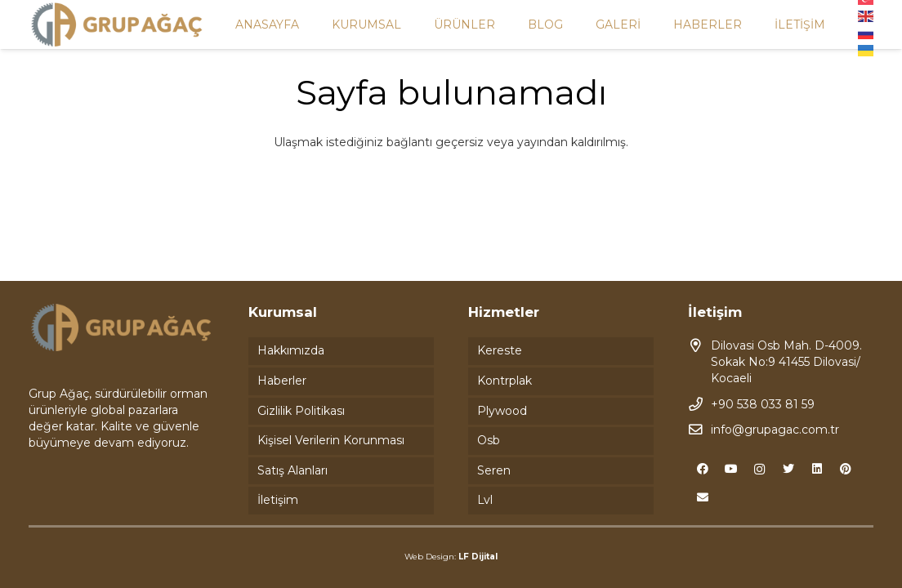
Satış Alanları (292, 470)
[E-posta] (702, 498)
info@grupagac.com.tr (775, 430)
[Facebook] (702, 469)
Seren (494, 470)
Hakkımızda (291, 350)
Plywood (502, 411)
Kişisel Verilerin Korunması (331, 440)
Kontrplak (505, 381)
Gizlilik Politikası (301, 411)
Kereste (500, 350)
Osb (489, 440)
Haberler (282, 381)
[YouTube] (731, 469)
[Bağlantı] (117, 25)
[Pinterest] (845, 469)
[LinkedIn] (817, 469)
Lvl (485, 500)
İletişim (278, 500)
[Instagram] (759, 469)
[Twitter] (788, 469)
